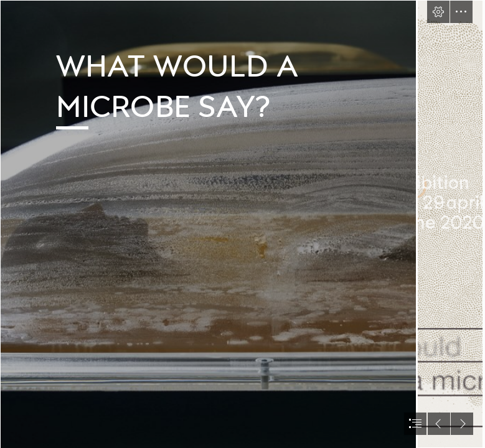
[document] (242, 224)
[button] (438, 12)
